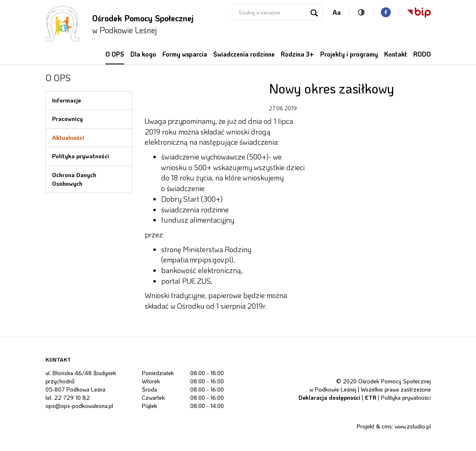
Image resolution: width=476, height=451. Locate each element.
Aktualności (68, 138)
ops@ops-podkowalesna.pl (79, 406)
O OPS (115, 54)
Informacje (67, 100)
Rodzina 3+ (297, 54)
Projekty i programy (349, 54)
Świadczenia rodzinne (244, 54)
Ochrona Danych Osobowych (74, 179)
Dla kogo (143, 54)
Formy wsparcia (185, 54)
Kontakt (396, 54)
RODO (422, 54)
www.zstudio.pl (413, 426)
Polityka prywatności (81, 156)
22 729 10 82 (72, 397)
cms (387, 426)
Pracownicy (67, 119)
